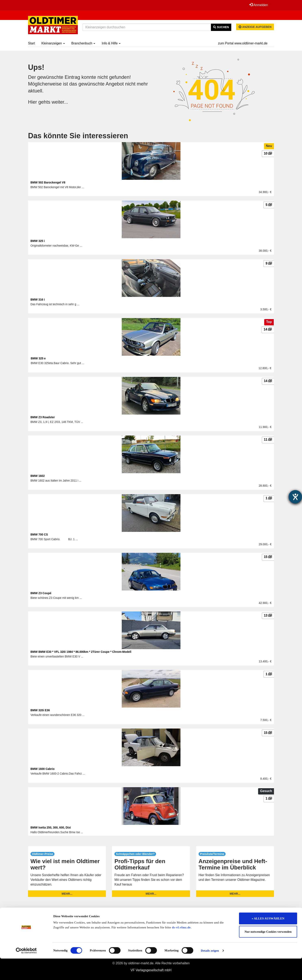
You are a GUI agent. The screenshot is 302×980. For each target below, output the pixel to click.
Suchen (221, 27)
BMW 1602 (38, 476)
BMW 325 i (38, 241)
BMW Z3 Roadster (43, 417)
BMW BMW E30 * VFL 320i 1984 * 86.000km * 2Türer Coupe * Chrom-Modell (81, 652)
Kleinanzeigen (53, 43)
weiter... (60, 102)
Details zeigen (210, 972)
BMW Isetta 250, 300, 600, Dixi (51, 827)
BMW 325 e (38, 358)
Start (32, 43)
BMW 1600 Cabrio (42, 769)
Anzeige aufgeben (255, 27)
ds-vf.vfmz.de (181, 949)
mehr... (67, 894)
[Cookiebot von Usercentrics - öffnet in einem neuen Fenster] (26, 972)
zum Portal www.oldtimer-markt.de (243, 43)
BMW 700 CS (39, 534)
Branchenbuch (83, 43)
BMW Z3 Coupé (41, 593)
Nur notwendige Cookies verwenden (268, 953)
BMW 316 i (38, 300)
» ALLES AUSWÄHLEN (268, 940)
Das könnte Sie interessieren (78, 136)
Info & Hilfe (111, 43)
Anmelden (259, 5)
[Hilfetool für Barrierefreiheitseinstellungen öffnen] (295, 497)
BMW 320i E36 (40, 710)
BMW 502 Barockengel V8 (48, 182)
